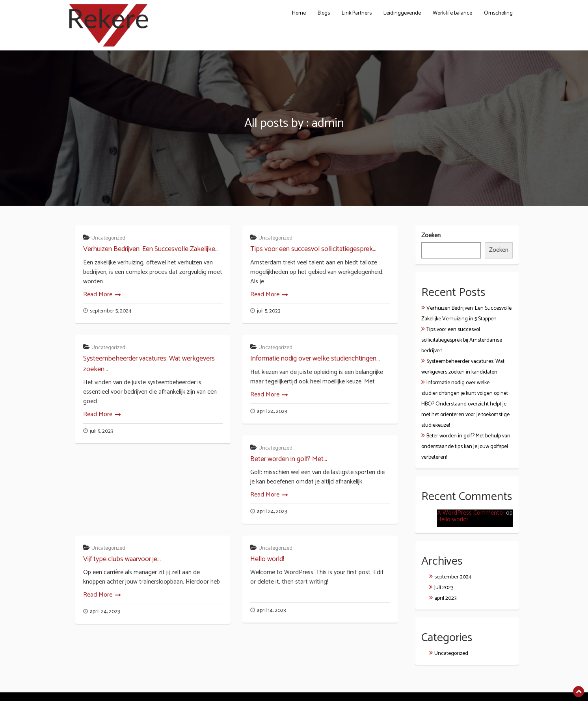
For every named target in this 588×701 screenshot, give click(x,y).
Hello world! (267, 559)
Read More (98, 295)
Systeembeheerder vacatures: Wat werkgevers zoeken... (149, 364)
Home (299, 13)
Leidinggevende (402, 13)
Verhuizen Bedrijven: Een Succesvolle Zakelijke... (151, 249)
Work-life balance (452, 13)
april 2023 (445, 598)
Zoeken (431, 236)
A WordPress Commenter (471, 513)
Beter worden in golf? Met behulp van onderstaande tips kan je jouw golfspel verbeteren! (466, 447)
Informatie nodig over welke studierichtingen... (315, 359)
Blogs (324, 13)
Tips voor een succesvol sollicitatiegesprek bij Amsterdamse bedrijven (462, 340)
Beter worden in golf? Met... (289, 459)
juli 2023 (444, 588)
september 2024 (453, 577)
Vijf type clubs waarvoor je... (122, 559)
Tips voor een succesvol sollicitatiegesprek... (313, 249)
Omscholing (498, 13)
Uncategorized (108, 238)
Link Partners (357, 13)
